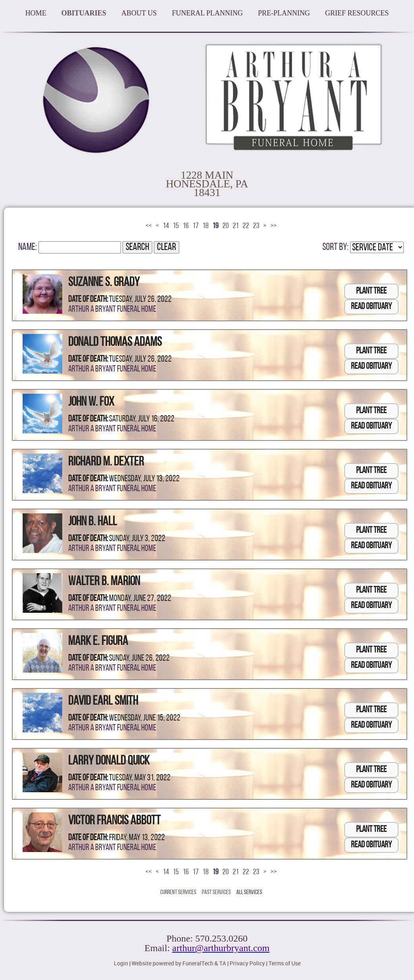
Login (121, 963)
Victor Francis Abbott (114, 821)
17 (196, 226)
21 (236, 226)
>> (274, 226)
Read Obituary (371, 307)
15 (176, 226)
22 (246, 226)
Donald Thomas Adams (115, 343)
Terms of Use (285, 963)
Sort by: (335, 247)
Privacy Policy (247, 963)
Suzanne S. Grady (104, 283)
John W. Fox (91, 402)
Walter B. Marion (104, 582)
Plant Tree (371, 291)
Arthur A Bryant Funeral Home (112, 310)
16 (186, 226)
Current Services (178, 892)
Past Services (216, 892)
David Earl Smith (103, 702)
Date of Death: (88, 300)
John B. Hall (93, 522)
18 (206, 226)
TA (223, 963)
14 (166, 226)
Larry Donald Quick (109, 761)
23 (256, 226)
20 (226, 226)
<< (149, 226)
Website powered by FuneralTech (172, 963)
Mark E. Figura (98, 642)
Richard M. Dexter (106, 462)
